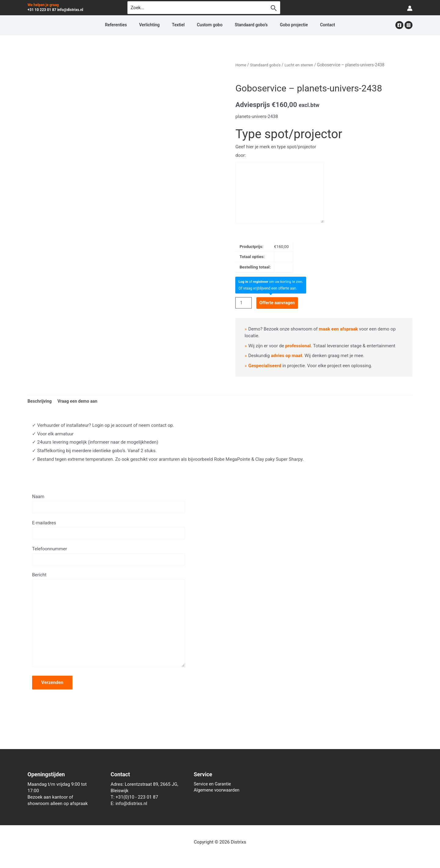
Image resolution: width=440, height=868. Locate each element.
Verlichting (164, 25)
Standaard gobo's (267, 65)
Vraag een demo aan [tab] (80, 401)
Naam (108, 505)
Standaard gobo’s (244, 25)
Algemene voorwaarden (218, 791)
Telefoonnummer (108, 559)
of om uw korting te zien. (272, 282)
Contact (305, 25)
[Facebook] (399, 25)
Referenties (138, 25)
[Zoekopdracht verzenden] (274, 8)
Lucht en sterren (302, 65)
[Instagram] (409, 25)
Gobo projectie (279, 25)
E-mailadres (108, 532)
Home (241, 65)
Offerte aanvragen (279, 303)
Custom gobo (210, 25)
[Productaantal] (244, 303)
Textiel (186, 25)
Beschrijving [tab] (40, 401)
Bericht (108, 627)
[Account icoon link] (410, 8)
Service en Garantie (213, 784)
